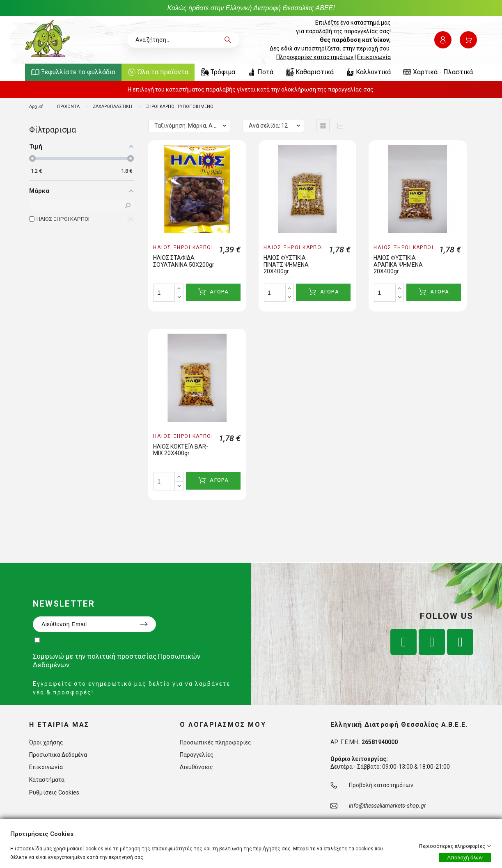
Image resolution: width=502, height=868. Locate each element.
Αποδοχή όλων (465, 858)
